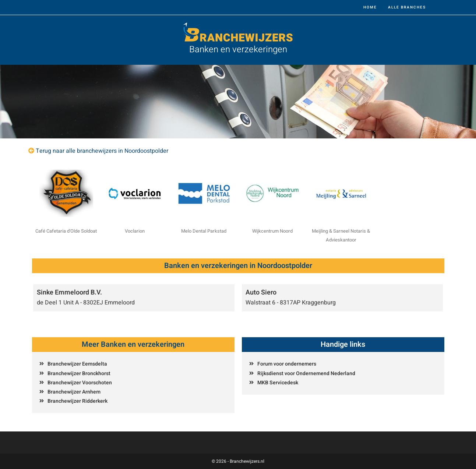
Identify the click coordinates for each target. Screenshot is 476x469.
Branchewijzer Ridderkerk (77, 401)
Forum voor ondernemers (287, 364)
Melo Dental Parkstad (204, 231)
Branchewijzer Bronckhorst (79, 373)
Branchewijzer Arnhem (74, 392)
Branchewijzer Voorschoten (80, 383)
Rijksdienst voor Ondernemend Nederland (306, 373)
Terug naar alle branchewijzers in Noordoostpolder (102, 151)
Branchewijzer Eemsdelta (77, 364)
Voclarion (135, 231)
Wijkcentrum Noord (272, 231)
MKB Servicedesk (278, 383)
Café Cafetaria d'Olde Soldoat (66, 231)
